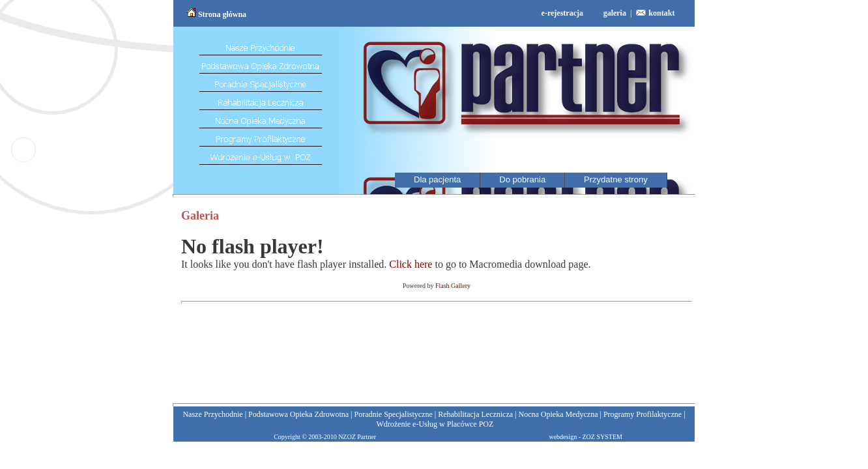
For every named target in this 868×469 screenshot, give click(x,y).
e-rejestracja (562, 13)
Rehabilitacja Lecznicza (475, 414)
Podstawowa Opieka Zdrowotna (298, 414)
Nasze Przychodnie (212, 414)
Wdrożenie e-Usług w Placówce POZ (435, 424)
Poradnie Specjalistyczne (393, 414)
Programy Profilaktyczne (643, 414)
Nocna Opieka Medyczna (558, 414)
